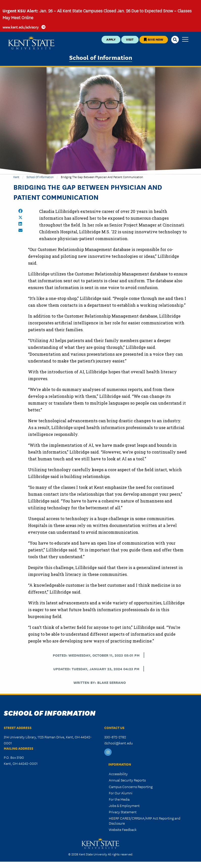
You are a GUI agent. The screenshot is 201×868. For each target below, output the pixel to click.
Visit (130, 39)
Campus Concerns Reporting (131, 787)
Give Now (154, 39)
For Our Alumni (121, 793)
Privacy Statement (123, 812)
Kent (16, 177)
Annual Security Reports (127, 780)
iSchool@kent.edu (119, 743)
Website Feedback (123, 829)
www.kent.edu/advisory (21, 27)
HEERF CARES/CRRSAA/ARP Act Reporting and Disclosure (145, 820)
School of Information (101, 57)
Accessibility (118, 774)
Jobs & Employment (124, 805)
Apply (111, 39)
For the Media (119, 799)
